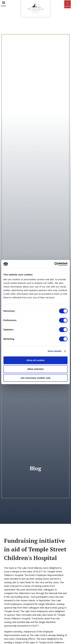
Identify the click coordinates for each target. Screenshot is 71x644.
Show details (55, 351)
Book (68, 4)
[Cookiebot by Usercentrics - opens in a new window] (54, 264)
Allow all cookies (36, 360)
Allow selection (35, 369)
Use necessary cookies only (35, 378)
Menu (4, 6)
